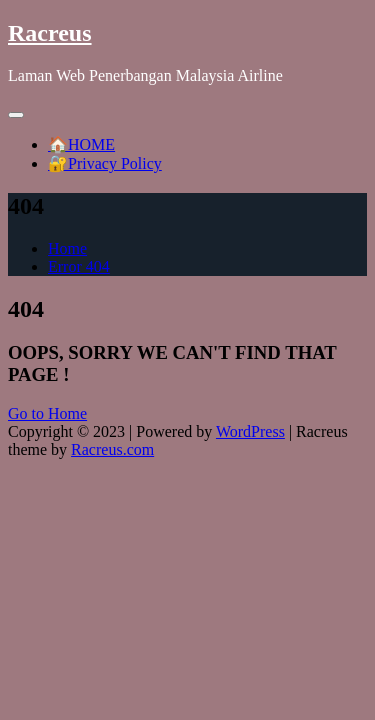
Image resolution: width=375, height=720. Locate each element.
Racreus (50, 33)
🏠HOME (81, 144)
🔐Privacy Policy (105, 163)
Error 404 (79, 266)
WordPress (250, 431)
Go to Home (47, 413)
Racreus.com (112, 449)
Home (67, 248)
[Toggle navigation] (16, 115)
